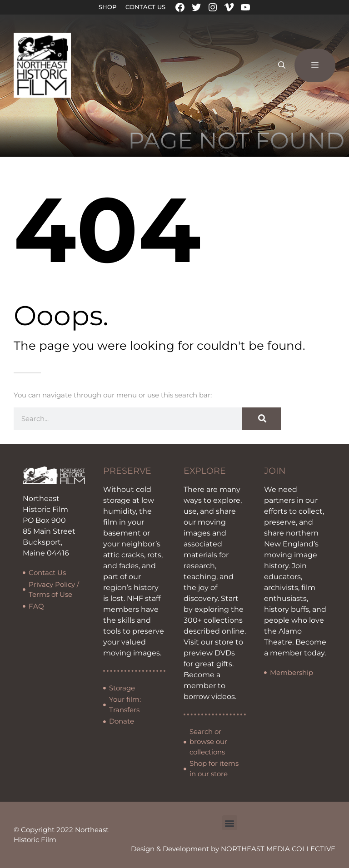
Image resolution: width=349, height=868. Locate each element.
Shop (107, 7)
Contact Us (145, 7)
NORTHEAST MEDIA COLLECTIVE (278, 849)
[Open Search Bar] (282, 65)
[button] (230, 823)
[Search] (262, 419)
